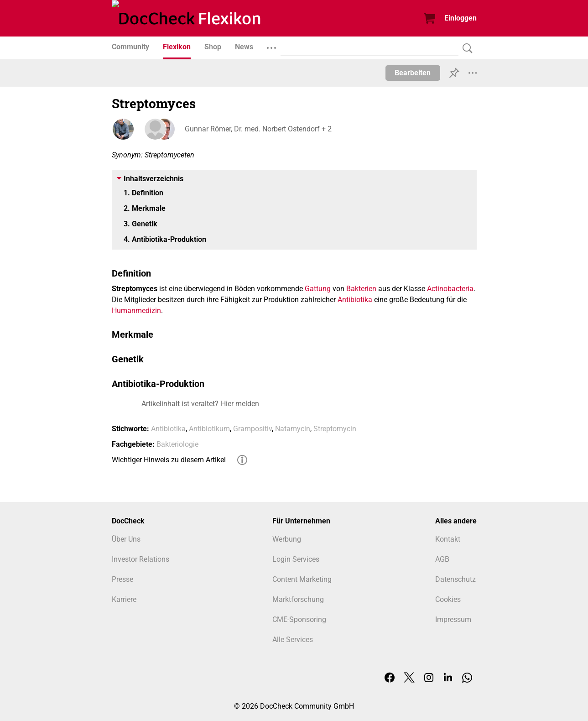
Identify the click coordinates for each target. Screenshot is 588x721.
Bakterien (361, 289)
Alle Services (293, 640)
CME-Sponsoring (299, 619)
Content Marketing (302, 579)
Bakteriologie (177, 444)
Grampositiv (252, 429)
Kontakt (448, 539)
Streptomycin (335, 429)
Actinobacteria (450, 289)
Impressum (453, 619)
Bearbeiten (413, 73)
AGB (442, 559)
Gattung (318, 289)
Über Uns (126, 539)
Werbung (287, 539)
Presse (122, 579)
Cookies (448, 599)
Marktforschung (298, 599)
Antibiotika (355, 300)
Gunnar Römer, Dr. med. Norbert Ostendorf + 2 (258, 129)
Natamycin (293, 429)
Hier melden (240, 404)
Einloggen (461, 18)
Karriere (124, 599)
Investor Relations (140, 559)
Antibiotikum (209, 429)
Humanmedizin (136, 311)
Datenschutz (455, 579)
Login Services (296, 559)
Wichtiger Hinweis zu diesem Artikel (169, 460)
